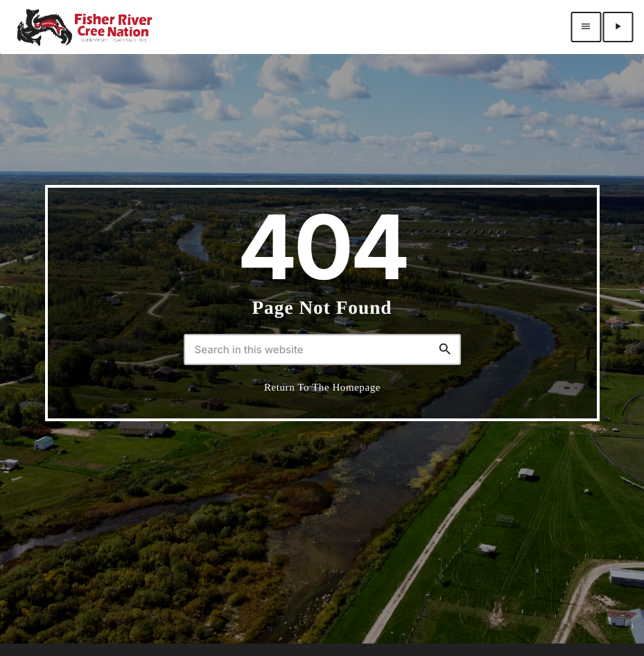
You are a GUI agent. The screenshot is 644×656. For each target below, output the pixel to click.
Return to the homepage (322, 388)
